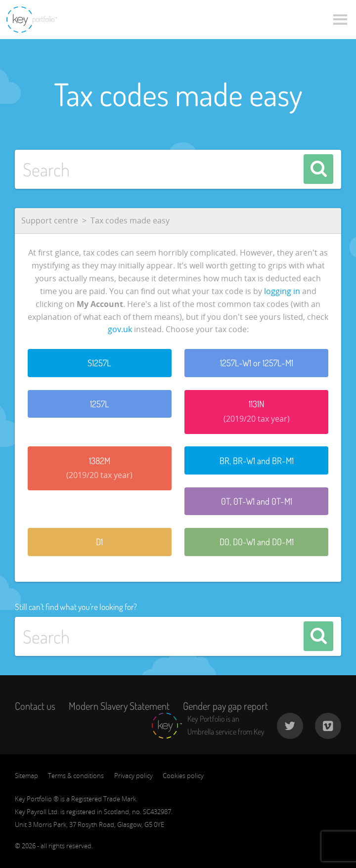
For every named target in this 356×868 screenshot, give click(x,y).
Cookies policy (183, 776)
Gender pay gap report (225, 706)
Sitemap (26, 776)
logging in (282, 291)
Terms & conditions (76, 776)
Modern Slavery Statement (119, 706)
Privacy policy (133, 776)
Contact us (35, 706)
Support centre (50, 220)
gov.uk (120, 329)
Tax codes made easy (130, 220)
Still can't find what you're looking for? (76, 607)
